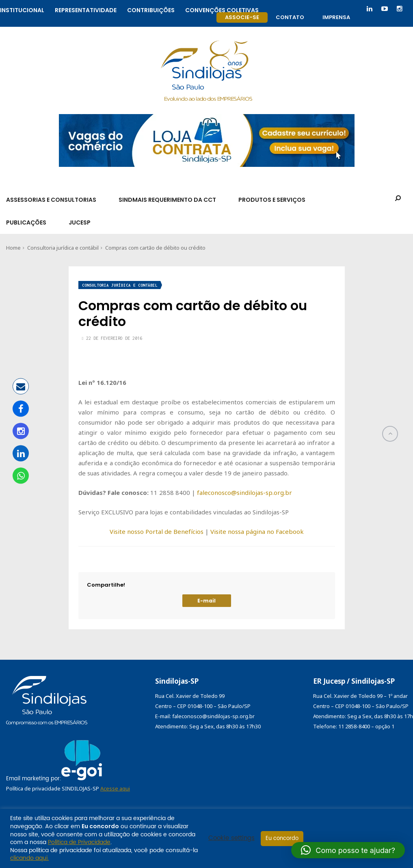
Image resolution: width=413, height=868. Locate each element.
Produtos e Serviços (272, 200)
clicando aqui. (29, 858)
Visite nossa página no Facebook (257, 531)
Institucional (22, 9)
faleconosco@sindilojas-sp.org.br (244, 492)
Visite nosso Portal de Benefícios (157, 531)
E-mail (206, 601)
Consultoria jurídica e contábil (63, 248)
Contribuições (151, 9)
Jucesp (80, 222)
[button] (348, 850)
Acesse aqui (115, 788)
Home (13, 248)
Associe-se (242, 17)
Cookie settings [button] (231, 838)
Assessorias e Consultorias (51, 200)
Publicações (26, 222)
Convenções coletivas (222, 9)
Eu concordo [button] (282, 839)
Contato (290, 17)
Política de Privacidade (79, 842)
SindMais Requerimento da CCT (167, 200)
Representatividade (86, 9)
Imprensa (336, 17)
